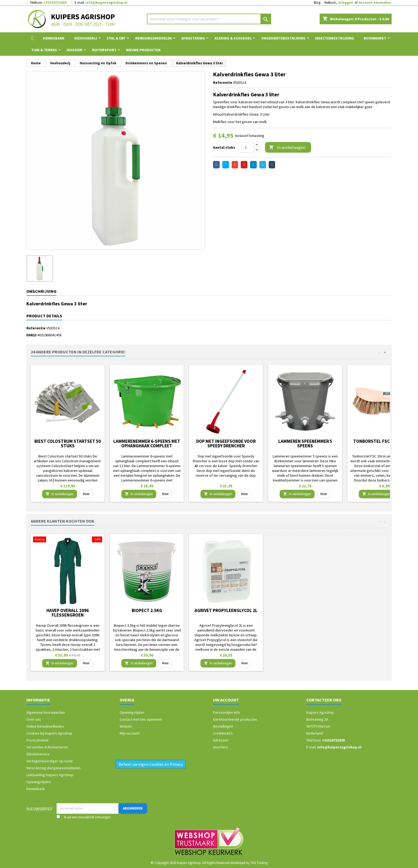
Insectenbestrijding (335, 38)
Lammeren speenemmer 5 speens (305, 443)
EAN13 (31, 335)
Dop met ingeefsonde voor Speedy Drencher (226, 443)
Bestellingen (223, 726)
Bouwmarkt (375, 38)
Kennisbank (54, 38)
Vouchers (220, 747)
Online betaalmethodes (45, 726)
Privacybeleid (37, 740)
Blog (317, 3)
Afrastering (193, 38)
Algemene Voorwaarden (46, 712)
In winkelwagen (287, 147)
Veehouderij (86, 38)
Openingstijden (39, 782)
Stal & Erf (116, 38)
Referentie (223, 82)
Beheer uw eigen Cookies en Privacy (151, 764)
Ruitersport (104, 50)
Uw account (226, 700)
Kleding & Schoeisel (233, 38)
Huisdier (75, 50)
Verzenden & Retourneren (47, 747)
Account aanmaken (375, 3)
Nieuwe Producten (143, 50)
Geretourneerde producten (235, 719)
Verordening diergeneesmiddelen (53, 768)
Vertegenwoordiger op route (50, 761)
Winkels (126, 726)
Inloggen (346, 3)
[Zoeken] (209, 19)
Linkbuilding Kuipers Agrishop (50, 775)
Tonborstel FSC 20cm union (384, 441)
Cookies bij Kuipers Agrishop (49, 733)
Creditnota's (223, 733)
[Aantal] (246, 147)
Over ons (34, 719)
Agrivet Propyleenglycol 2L (226, 610)
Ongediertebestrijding (283, 38)
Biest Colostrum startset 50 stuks (68, 443)
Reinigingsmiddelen (153, 38)
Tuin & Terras (44, 50)
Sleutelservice (38, 754)
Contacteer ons (324, 700)
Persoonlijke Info (226, 712)
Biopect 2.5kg (147, 610)
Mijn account (130, 733)
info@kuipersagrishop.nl (106, 3)
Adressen (221, 740)
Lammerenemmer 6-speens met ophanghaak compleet (147, 443)
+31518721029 (55, 3)
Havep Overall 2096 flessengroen (68, 613)
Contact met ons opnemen (141, 719)
